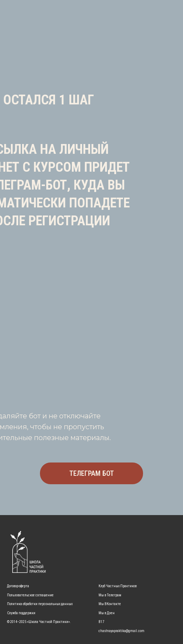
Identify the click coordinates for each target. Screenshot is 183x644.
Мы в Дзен (107, 613)
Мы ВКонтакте (110, 604)
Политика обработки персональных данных (40, 604)
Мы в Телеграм (110, 595)
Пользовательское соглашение (30, 595)
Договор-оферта (18, 586)
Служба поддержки (21, 613)
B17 (101, 622)
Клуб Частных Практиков (118, 586)
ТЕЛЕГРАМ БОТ (92, 473)
